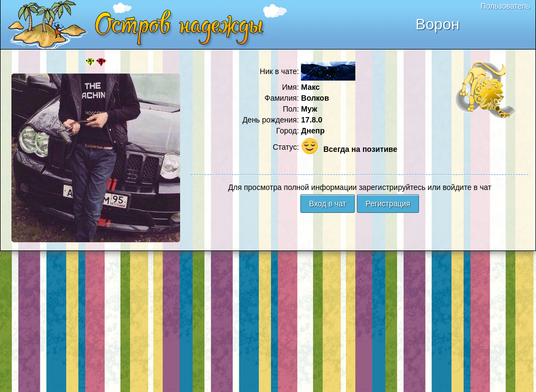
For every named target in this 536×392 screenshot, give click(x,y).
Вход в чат (328, 204)
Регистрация (388, 204)
